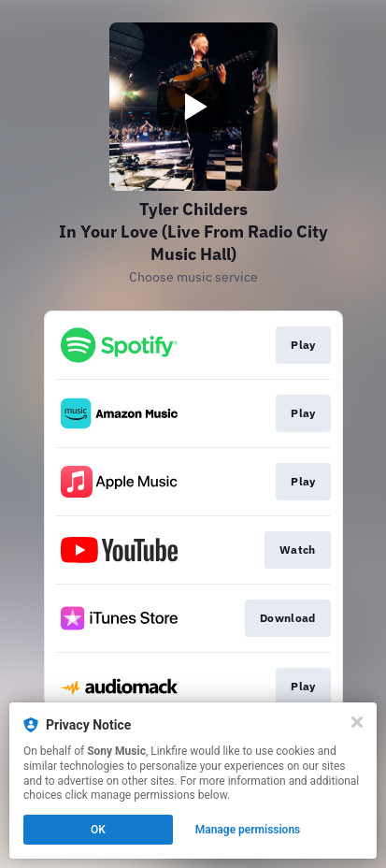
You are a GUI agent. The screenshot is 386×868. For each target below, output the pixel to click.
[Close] (357, 722)
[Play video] (193, 107)
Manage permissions (248, 830)
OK (98, 830)
